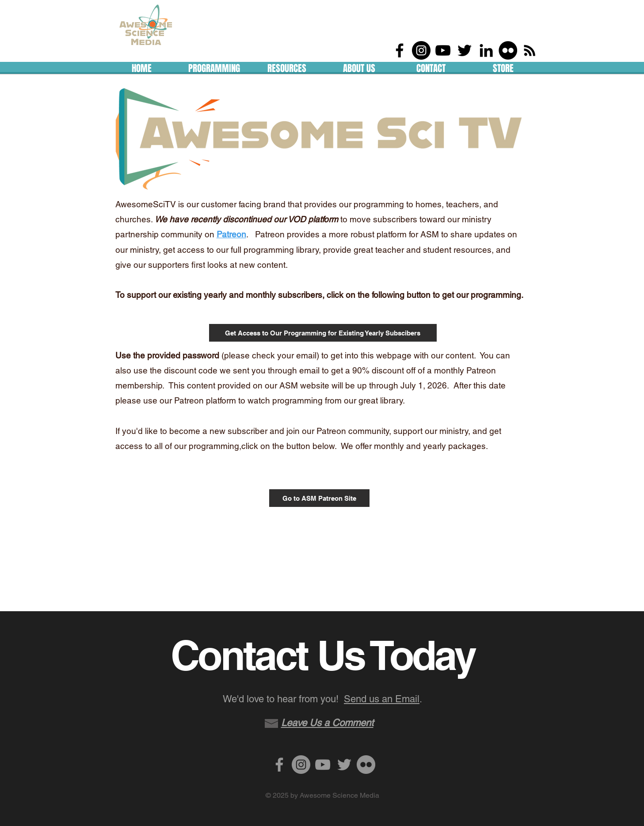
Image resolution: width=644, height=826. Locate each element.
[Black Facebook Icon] (400, 50)
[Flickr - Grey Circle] (366, 765)
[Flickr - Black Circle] (508, 50)
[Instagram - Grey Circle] (301, 765)
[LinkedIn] (486, 50)
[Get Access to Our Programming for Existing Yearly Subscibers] (323, 333)
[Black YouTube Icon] (443, 50)
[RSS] (530, 50)
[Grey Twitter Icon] (344, 765)
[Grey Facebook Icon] (279, 765)
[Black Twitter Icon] (465, 50)
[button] (214, 66)
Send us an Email (382, 699)
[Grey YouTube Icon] (323, 765)
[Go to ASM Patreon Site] (319, 498)
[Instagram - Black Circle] (421, 50)
